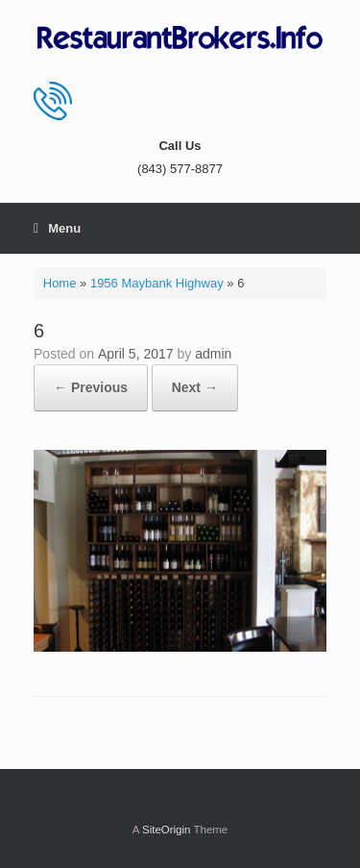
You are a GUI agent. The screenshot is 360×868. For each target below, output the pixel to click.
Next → (195, 387)
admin (213, 354)
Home (60, 283)
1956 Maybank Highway (157, 283)
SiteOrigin (167, 830)
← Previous (91, 387)
